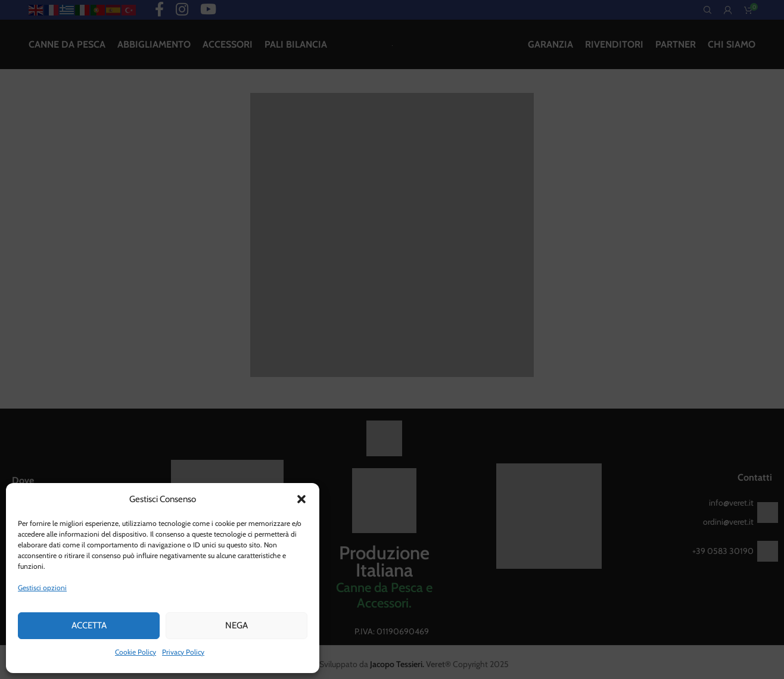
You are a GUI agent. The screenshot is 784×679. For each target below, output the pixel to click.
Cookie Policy (136, 652)
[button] (301, 499)
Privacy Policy (183, 652)
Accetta (89, 625)
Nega (237, 625)
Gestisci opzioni (42, 588)
